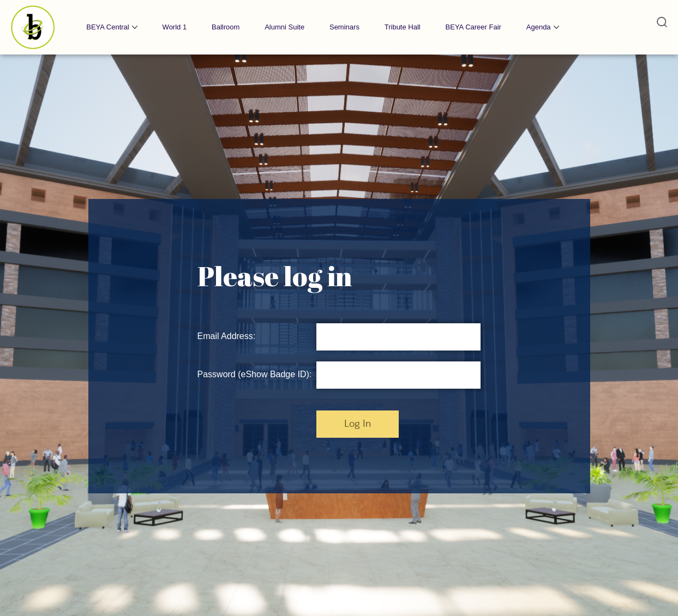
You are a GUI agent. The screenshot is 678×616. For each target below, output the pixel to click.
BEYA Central (108, 27)
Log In (358, 424)
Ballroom (226, 27)
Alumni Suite (284, 27)
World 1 (175, 27)
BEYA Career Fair (473, 27)
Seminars (344, 27)
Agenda (539, 27)
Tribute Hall (403, 27)
